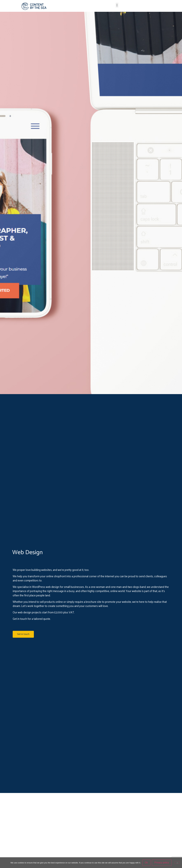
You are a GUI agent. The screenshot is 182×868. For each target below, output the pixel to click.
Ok (146, 863)
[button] (117, 5)
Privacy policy (162, 863)
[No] (177, 862)
